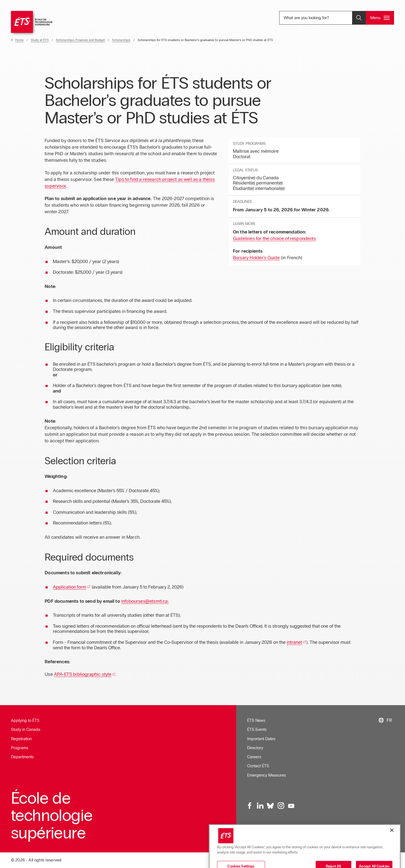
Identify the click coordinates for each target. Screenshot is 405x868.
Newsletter (256, 837)
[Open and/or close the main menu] (380, 18)
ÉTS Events (257, 729)
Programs (20, 748)
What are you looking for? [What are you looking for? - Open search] (319, 18)
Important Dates (261, 739)
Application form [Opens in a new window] (70, 587)
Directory (255, 748)
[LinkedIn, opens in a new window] (260, 806)
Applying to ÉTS (25, 720)
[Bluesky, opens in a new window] (270, 806)
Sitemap (340, 837)
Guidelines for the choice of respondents (274, 239)
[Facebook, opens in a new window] (250, 806)
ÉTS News (256, 720)
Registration (21, 739)
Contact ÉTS (258, 766)
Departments (22, 757)
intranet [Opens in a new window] (294, 642)
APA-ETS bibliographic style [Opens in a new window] (83, 674)
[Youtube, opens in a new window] (291, 806)
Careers (254, 757)
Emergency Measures (266, 775)
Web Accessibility (313, 837)
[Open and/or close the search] (359, 18)
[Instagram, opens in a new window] (281, 806)
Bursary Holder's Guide (256, 258)
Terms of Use (282, 837)
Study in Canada (26, 729)
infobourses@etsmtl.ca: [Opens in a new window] (145, 601)
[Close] (392, 858)
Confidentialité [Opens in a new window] (365, 837)
